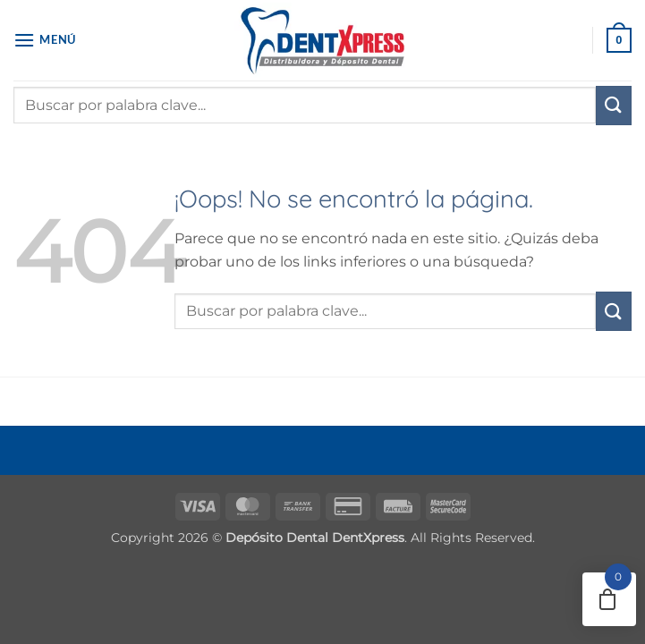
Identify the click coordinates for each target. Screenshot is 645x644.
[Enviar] (614, 106)
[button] (45, 40)
